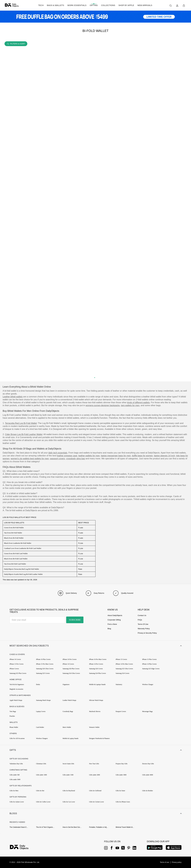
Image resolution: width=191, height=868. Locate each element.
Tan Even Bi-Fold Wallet (13, 533)
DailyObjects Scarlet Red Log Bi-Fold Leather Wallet (23, 574)
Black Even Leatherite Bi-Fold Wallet (18, 543)
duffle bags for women (142, 456)
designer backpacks (110, 405)
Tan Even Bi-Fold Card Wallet (15, 564)
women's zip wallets (20, 459)
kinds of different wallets (138, 403)
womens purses (93, 405)
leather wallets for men (89, 456)
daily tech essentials (58, 453)
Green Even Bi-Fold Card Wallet (16, 553)
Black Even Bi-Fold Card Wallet (16, 559)
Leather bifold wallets (13, 397)
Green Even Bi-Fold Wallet (14, 528)
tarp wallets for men (130, 405)
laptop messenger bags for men (116, 456)
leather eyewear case (67, 456)
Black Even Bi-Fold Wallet (14, 538)
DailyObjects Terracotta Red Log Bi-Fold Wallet (22, 569)
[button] (95, 646)
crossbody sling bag (76, 459)
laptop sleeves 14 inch (164, 456)
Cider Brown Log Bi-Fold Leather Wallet (24, 434)
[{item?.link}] (21, 848)
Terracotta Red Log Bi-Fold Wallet (21, 423)
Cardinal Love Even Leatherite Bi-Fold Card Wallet (23, 548)
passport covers (57, 459)
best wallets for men (39, 459)
